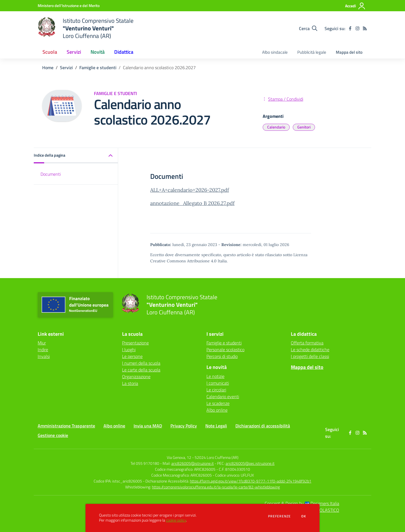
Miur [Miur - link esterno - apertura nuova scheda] (42, 343)
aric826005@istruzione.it (193, 463)
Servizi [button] (74, 52)
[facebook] (350, 28)
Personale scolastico (225, 350)
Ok (304, 516)
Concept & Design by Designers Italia (302, 503)
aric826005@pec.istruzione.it (250, 463)
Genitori (304, 127)
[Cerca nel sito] (308, 28)
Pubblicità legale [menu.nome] (312, 52)
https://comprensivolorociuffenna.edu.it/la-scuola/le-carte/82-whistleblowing (216, 487)
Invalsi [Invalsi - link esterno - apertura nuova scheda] (44, 356)
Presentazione (135, 343)
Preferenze (279, 516)
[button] (76, 156)
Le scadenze (218, 403)
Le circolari (216, 390)
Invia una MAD (148, 426)
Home (48, 67)
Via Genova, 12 (179, 457)
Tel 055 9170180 (145, 463)
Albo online (217, 410)
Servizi (66, 67)
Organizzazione (136, 377)
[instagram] (357, 28)
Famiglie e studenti (98, 67)
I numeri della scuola (141, 363)
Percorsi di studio (222, 356)
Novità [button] (98, 52)
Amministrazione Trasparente (66, 426)
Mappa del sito (349, 52)
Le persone (132, 356)
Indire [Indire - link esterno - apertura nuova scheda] (43, 350)
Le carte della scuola (141, 370)
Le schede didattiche (310, 350)
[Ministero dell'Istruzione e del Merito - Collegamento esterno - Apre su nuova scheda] (69, 5)
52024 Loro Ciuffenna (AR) (217, 457)
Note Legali (216, 426)
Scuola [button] (50, 52)
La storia (130, 383)
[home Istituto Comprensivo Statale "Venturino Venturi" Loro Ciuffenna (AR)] (86, 28)
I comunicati (218, 383)
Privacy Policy (184, 426)
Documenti (51, 174)
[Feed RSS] (365, 28)
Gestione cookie (53, 435)
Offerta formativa (307, 343)
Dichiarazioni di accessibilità (263, 426)
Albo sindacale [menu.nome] (275, 52)
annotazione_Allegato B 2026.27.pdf (192, 203)
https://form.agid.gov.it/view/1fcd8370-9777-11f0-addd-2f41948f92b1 (251, 481)
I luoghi (129, 350)
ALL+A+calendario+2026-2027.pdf (190, 190)
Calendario (276, 127)
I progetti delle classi (310, 356)
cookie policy (176, 520)
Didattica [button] (124, 52)
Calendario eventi (223, 396)
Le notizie (215, 376)
